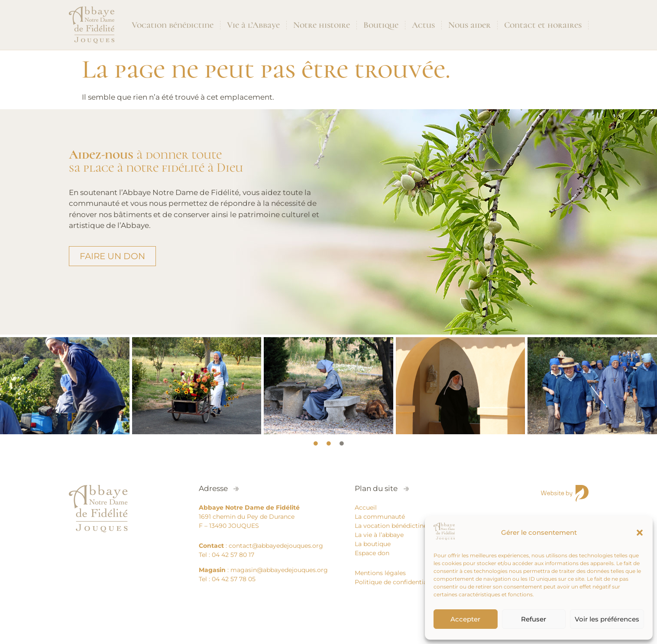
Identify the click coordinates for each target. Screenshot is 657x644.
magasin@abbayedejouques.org (279, 570)
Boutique (381, 25)
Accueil (366, 507)
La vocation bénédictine (391, 526)
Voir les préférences (607, 619)
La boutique (373, 544)
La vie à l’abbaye (379, 535)
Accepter (465, 619)
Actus (423, 25)
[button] (640, 533)
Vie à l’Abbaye (253, 25)
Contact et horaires (543, 25)
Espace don (372, 553)
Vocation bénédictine (173, 25)
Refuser (534, 619)
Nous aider (469, 25)
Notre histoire (322, 25)
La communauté (380, 517)
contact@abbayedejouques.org (276, 546)
